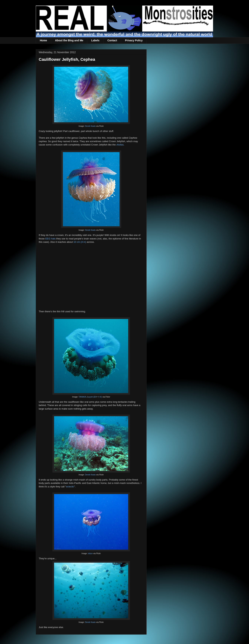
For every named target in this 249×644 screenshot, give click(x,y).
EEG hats (50, 239)
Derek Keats (90, 126)
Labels (95, 40)
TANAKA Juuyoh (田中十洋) (90, 397)
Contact (112, 40)
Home (43, 40)
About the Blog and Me (69, 40)
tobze (90, 553)
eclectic (70, 487)
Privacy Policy (134, 40)
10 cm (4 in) (80, 242)
